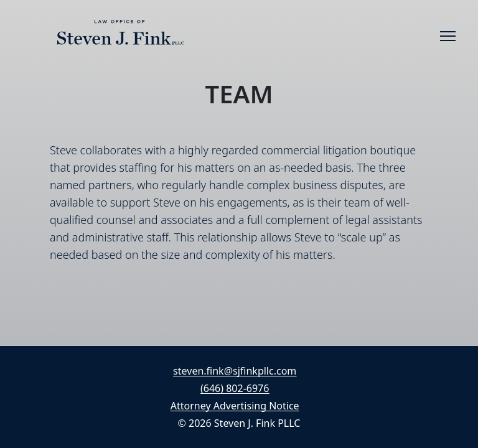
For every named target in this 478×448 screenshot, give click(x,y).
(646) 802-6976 (235, 388)
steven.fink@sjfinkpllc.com (235, 371)
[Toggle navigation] (448, 36)
